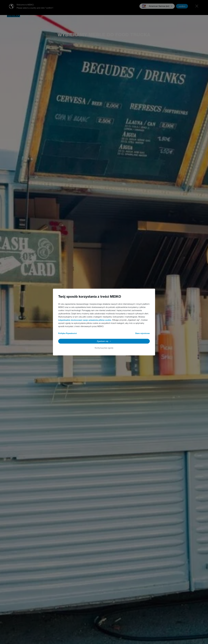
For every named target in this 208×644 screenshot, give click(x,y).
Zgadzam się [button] (103, 341)
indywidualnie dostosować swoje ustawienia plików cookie (85, 320)
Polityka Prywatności (68, 333)
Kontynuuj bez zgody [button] (104, 348)
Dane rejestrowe (143, 333)
